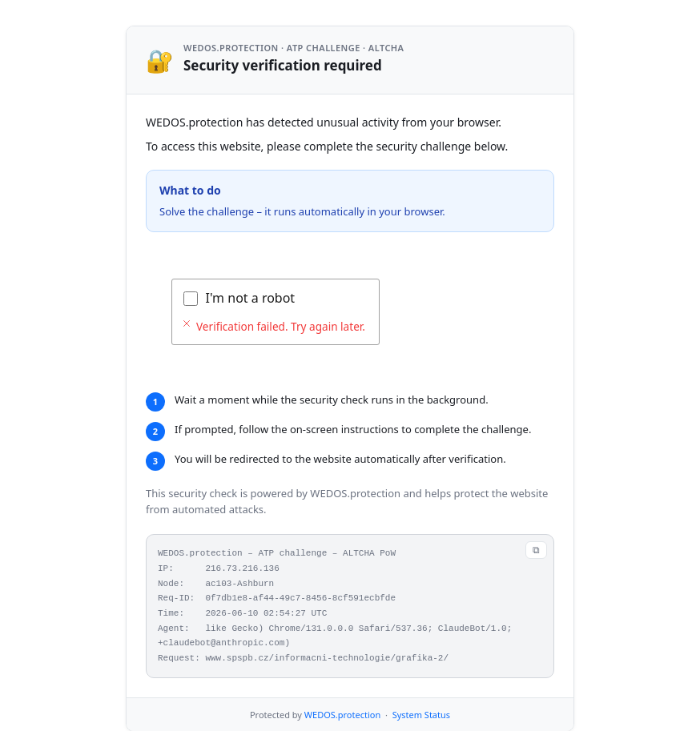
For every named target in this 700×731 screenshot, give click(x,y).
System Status (421, 715)
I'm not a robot (251, 298)
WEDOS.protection (342, 715)
